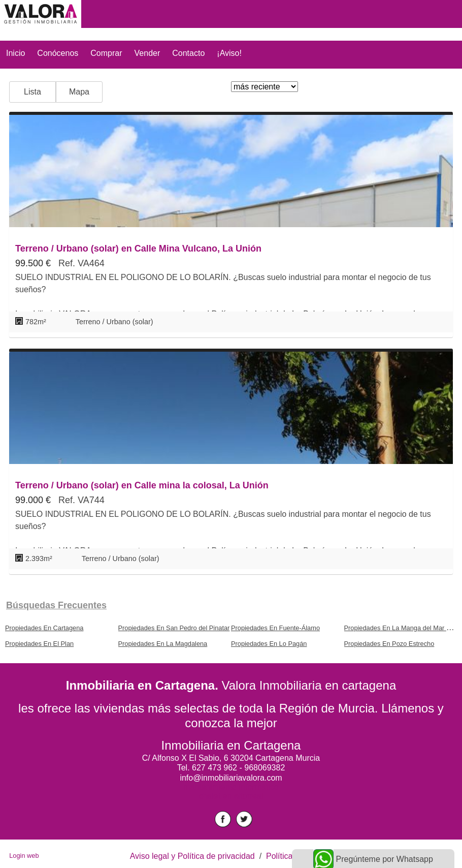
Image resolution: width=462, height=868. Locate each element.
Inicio (15, 53)
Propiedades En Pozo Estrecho (389, 644)
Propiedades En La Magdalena (163, 644)
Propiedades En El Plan (39, 644)
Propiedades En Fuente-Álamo (275, 628)
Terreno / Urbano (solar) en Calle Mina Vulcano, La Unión (138, 249)
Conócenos (58, 53)
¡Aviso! (229, 53)
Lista (32, 92)
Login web (24, 856)
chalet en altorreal (231, 796)
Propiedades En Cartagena (44, 628)
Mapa (79, 92)
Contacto (188, 53)
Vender (147, 53)
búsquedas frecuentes (56, 605)
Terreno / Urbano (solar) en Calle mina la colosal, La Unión (142, 485)
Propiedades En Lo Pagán (269, 644)
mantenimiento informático (231, 787)
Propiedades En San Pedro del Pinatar (174, 628)
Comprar (106, 53)
